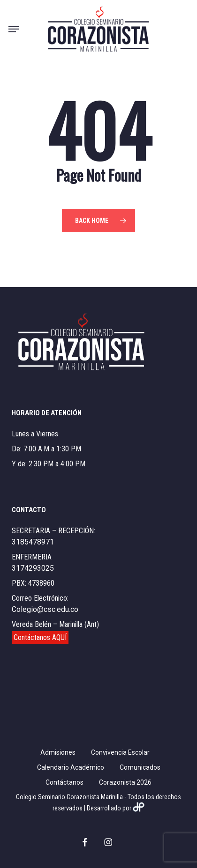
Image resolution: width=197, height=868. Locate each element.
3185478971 (33, 542)
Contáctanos (64, 782)
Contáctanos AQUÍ (40, 637)
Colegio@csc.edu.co (45, 609)
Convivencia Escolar (120, 752)
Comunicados (140, 767)
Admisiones (58, 752)
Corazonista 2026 (125, 782)
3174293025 (33, 568)
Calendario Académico (71, 767)
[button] (14, 29)
